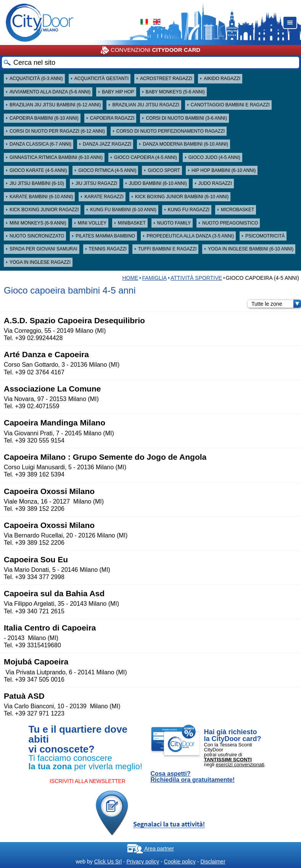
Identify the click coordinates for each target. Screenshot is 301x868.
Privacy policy (143, 862)
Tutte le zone (276, 304)
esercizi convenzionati (240, 765)
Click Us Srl (108, 862)
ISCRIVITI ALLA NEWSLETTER (88, 781)
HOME (130, 278)
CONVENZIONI (150, 50)
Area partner (150, 849)
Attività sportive (196, 278)
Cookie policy (180, 862)
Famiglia (154, 278)
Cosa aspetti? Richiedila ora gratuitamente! (193, 777)
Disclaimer (213, 862)
